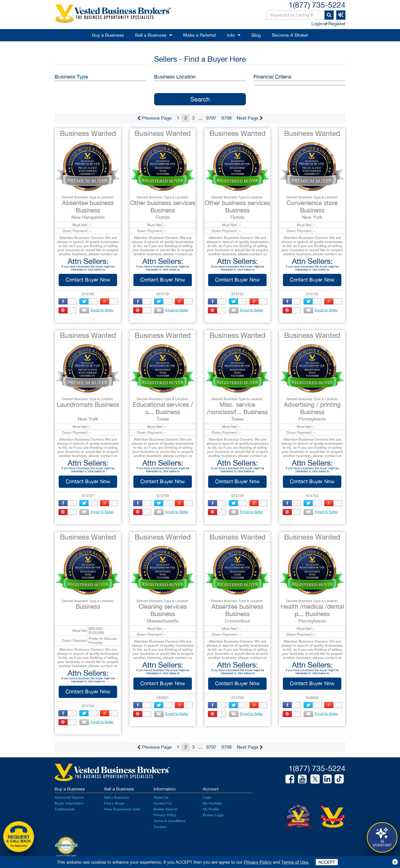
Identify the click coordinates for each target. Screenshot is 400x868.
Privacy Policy (165, 815)
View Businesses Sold (122, 809)
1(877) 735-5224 (317, 5)
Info (231, 35)
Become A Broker (290, 35)
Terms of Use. (295, 862)
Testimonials (65, 809)
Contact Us (163, 803)
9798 (227, 118)
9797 (211, 118)
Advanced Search (69, 797)
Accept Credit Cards (66, 856)
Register (337, 24)
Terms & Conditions (169, 821)
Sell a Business (151, 35)
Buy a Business (108, 35)
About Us (161, 797)
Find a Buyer (114, 803)
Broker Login (213, 815)
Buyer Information (69, 803)
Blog (256, 35)
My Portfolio (212, 803)
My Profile (211, 809)
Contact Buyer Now (88, 280)
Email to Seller (94, 310)
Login (317, 24)
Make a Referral (199, 35)
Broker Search (165, 809)
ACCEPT (327, 862)
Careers (160, 827)
